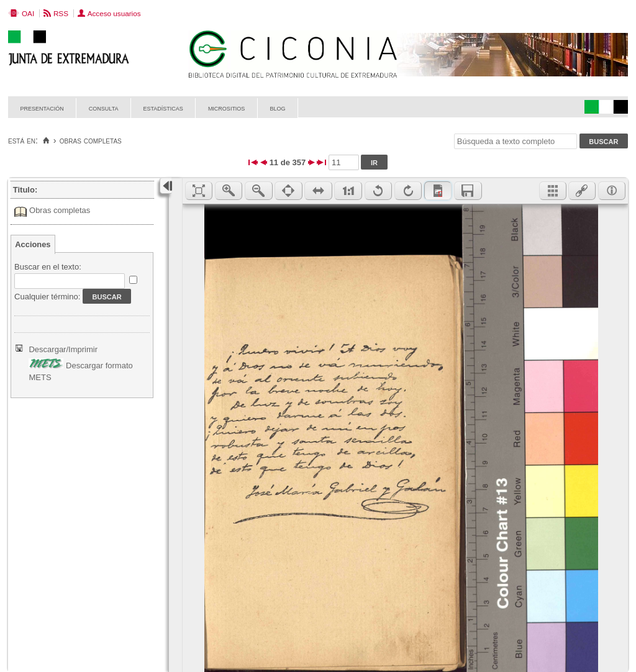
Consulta (104, 108)
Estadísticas (163, 108)
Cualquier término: (47, 297)
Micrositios (227, 108)
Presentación (42, 108)
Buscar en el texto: (48, 267)
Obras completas (60, 210)
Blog (277, 108)
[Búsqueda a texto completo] (516, 141)
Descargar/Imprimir (63, 349)
